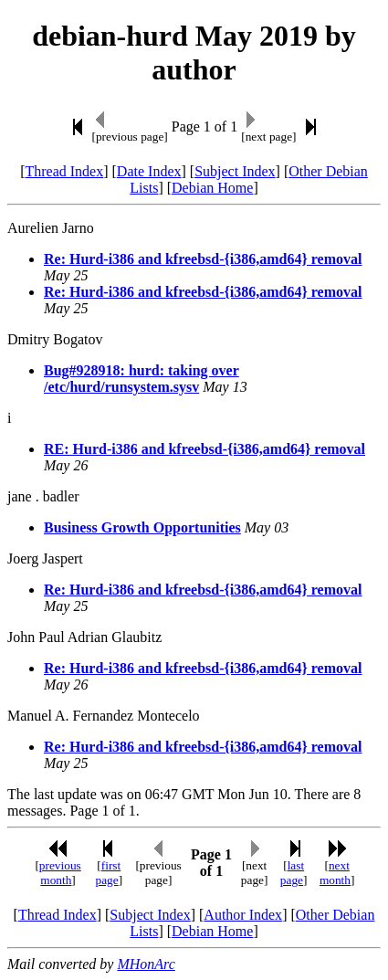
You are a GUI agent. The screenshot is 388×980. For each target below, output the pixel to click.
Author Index (243, 915)
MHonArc (146, 964)
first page (108, 873)
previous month (60, 873)
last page (292, 873)
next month (335, 873)
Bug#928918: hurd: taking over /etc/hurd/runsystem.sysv (142, 379)
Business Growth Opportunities (142, 527)
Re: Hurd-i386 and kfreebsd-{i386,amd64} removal (203, 259)
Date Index (149, 171)
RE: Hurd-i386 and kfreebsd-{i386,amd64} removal (204, 449)
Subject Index (235, 171)
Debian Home (212, 188)
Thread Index (64, 171)
